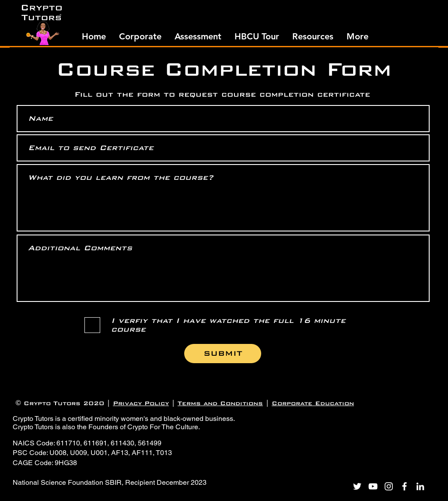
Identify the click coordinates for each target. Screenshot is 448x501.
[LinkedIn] (420, 486)
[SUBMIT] (223, 354)
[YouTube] (373, 486)
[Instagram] (389, 486)
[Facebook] (404, 486)
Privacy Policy (141, 403)
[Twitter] (357, 486)
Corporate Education (313, 403)
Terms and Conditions (220, 403)
